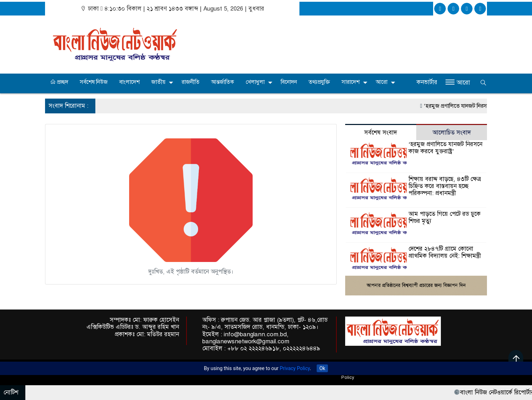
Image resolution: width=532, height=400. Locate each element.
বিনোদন (289, 82)
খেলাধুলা (255, 82)
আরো (382, 82)
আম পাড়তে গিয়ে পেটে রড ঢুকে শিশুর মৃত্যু (445, 217)
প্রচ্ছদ (59, 82)
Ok (322, 368)
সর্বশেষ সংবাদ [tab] (381, 133)
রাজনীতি (191, 82)
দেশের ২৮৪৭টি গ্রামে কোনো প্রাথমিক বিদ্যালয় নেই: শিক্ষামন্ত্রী (445, 252)
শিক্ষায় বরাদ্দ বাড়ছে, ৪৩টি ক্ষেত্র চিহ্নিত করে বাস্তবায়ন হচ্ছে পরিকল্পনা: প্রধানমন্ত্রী (445, 186)
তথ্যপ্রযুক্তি (319, 82)
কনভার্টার (427, 82)
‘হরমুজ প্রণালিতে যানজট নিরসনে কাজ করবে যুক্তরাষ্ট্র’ (446, 148)
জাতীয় (158, 82)
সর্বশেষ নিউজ (94, 82)
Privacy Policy (295, 368)
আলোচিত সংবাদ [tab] (452, 133)
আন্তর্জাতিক (223, 82)
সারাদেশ (351, 82)
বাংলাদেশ (129, 82)
